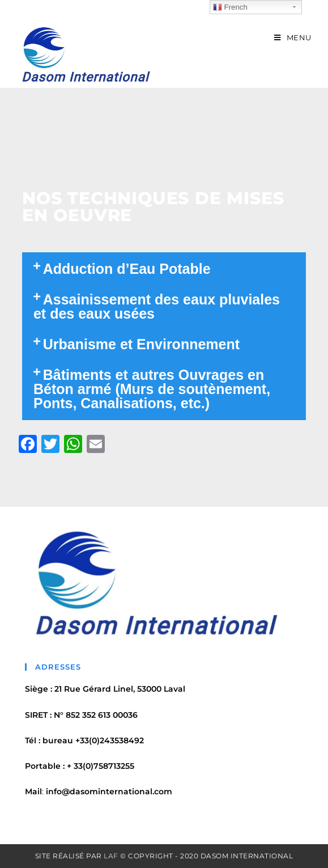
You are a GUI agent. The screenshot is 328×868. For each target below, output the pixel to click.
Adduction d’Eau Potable (127, 269)
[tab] (164, 269)
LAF (111, 856)
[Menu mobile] (293, 37)
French (230, 7)
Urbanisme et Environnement (141, 344)
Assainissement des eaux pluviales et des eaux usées (157, 306)
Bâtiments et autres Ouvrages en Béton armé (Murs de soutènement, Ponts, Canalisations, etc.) (152, 389)
